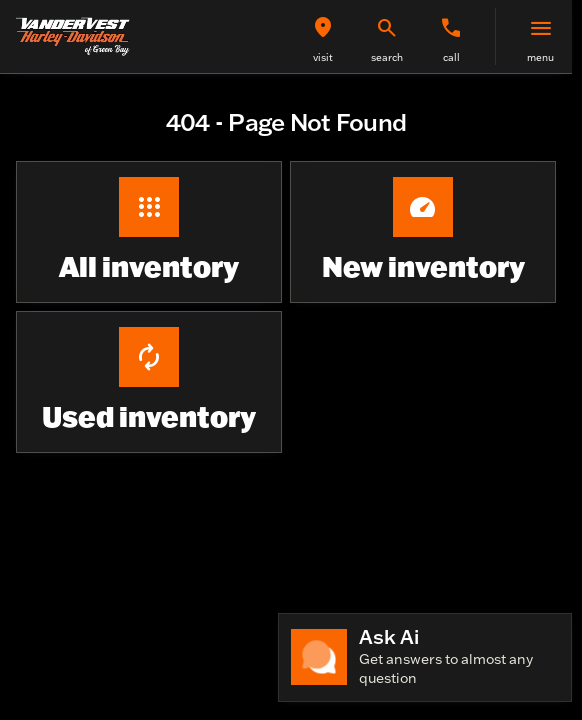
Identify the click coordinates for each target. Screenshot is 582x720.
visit (323, 57)
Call (451, 57)
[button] (323, 36)
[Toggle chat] (425, 657)
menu (540, 57)
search (387, 57)
